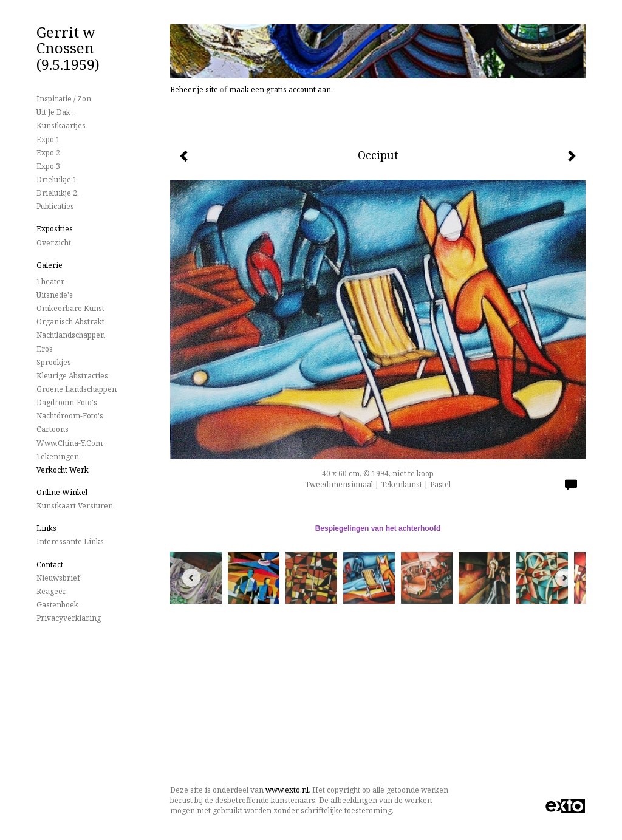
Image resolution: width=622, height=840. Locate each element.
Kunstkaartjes (61, 125)
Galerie (50, 265)
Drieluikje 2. (58, 193)
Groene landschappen (77, 389)
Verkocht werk (63, 470)
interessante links (70, 541)
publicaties (55, 206)
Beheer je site (194, 90)
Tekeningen (58, 456)
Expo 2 (48, 153)
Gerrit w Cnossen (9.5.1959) (68, 48)
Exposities (55, 229)
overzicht (54, 243)
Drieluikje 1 (57, 179)
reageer (51, 591)
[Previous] (191, 578)
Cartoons (53, 429)
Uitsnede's (55, 295)
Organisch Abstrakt (70, 322)
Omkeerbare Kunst (70, 308)
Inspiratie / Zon (64, 99)
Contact (50, 565)
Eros (45, 349)
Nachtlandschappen (71, 335)
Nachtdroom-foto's (70, 416)
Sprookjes (54, 362)
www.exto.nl (287, 790)
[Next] (564, 578)
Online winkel (62, 492)
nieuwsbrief (58, 578)
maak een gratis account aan (280, 90)
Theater (50, 282)
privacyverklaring (69, 618)
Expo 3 (48, 166)
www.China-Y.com (70, 443)
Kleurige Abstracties (72, 376)
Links (46, 528)
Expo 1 (48, 139)
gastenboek (57, 605)
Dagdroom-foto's (67, 402)
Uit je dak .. (56, 112)
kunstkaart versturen (75, 506)
